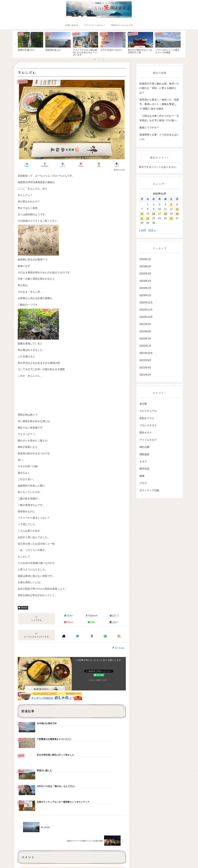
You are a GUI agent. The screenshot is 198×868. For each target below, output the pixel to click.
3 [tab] (103, 59)
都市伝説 (144, 469)
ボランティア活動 (149, 490)
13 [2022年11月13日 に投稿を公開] (177, 209)
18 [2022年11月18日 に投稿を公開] (165, 214)
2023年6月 (145, 266)
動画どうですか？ (149, 128)
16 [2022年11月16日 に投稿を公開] (154, 214)
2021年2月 (145, 375)
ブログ (143, 483)
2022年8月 (145, 331)
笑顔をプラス (147, 418)
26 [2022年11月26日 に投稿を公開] (171, 218)
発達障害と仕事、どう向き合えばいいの (159, 137)
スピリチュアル (148, 411)
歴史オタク (146, 433)
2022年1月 (145, 346)
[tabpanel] (31, 44)
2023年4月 (145, 274)
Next (183, 44)
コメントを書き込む (73, 828)
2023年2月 (145, 288)
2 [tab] (99, 59)
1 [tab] (95, 59)
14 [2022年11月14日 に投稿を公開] (142, 214)
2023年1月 (145, 295)
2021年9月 (145, 360)
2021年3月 (145, 368)
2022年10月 (146, 317)
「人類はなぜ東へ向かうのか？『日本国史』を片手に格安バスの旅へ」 (159, 118)
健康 (142, 476)
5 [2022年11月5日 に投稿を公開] (171, 205)
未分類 (143, 404)
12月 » (152, 230)
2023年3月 (145, 281)
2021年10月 (146, 353)
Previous (15, 44)
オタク (143, 461)
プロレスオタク (148, 425)
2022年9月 (145, 324)
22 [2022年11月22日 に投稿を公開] (148, 218)
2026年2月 (145, 259)
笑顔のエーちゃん (175, 859)
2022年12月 (146, 303)
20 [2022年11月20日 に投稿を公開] (177, 214)
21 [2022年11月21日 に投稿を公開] (142, 218)
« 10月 (143, 230)
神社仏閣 (144, 447)
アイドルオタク (148, 440)
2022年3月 (145, 339)
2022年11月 (146, 310)
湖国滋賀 (23, 608)
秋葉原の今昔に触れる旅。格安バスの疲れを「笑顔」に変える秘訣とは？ (159, 88)
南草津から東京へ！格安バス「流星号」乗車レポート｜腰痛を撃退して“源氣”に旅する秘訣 (159, 104)
